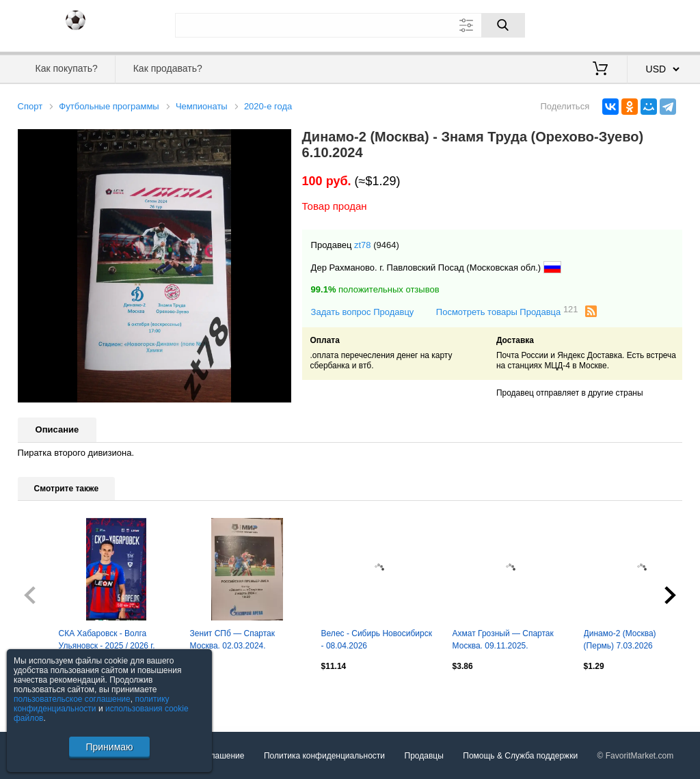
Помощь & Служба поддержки (520, 756)
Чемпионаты (202, 106)
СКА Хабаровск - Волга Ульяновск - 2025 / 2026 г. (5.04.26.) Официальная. (107, 641)
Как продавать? (168, 68)
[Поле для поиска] (350, 25)
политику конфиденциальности (92, 704)
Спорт (30, 106)
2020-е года (268, 106)
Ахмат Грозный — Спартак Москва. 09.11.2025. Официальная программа (503, 641)
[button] (279, 141)
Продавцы (424, 756)
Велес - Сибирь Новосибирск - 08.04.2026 (377, 640)
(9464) (386, 245)
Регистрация (655, 24)
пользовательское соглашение (72, 699)
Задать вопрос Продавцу (363, 312)
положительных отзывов (375, 289)
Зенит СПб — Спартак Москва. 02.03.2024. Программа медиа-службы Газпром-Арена (241, 641)
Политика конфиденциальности (324, 756)
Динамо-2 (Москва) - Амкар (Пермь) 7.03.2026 (636, 640)
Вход (603, 24)
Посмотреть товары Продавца (507, 311)
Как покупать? (67, 68)
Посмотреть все (48, 696)
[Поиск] (503, 25)
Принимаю (109, 747)
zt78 (363, 245)
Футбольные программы (109, 106)
